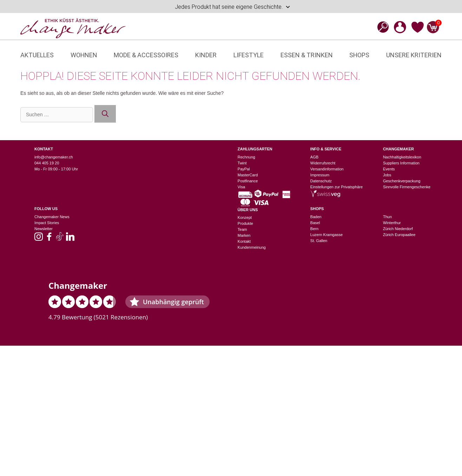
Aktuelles (37, 55)
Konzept (245, 217)
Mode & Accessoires (146, 55)
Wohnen (84, 55)
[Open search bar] (381, 27)
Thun (387, 217)
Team (242, 229)
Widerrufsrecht (323, 163)
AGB (314, 157)
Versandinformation (327, 169)
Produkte (245, 223)
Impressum (320, 175)
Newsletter (44, 229)
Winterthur (392, 223)
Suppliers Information (401, 163)
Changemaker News (52, 217)
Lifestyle (249, 55)
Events (389, 169)
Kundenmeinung (252, 247)
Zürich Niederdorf (398, 229)
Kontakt (244, 241)
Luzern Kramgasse (326, 235)
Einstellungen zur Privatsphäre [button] (336, 187)
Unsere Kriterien (414, 55)
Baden (316, 217)
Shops (359, 55)
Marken (244, 235)
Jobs (387, 175)
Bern (314, 229)
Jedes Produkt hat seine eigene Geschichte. (233, 7)
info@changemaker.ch (54, 157)
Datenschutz (321, 181)
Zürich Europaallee (399, 235)
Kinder (206, 55)
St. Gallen (319, 241)
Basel (315, 223)
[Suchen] (105, 114)
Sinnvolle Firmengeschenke (407, 187)
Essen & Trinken (307, 55)
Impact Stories (47, 223)
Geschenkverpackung (402, 181)
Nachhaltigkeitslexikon (402, 157)
